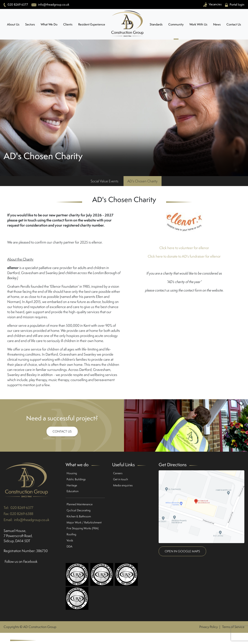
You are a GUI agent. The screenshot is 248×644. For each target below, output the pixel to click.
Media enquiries (123, 485)
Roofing (71, 534)
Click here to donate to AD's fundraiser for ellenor (184, 256)
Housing (72, 473)
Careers (118, 473)
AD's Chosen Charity (143, 181)
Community (176, 24)
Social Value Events (105, 181)
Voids (70, 540)
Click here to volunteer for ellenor (184, 248)
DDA (70, 546)
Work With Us (198, 24)
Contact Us (234, 24)
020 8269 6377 (22, 508)
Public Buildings (76, 479)
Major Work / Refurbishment (84, 522)
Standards (156, 24)
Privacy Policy (209, 627)
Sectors (30, 24)
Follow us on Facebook (21, 561)
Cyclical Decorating (78, 510)
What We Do (49, 24)
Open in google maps (182, 551)
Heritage (72, 485)
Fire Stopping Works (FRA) (83, 528)
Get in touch (120, 479)
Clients (68, 24)
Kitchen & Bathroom (79, 516)
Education (73, 491)
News (217, 24)
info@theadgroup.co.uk (32, 520)
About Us (13, 24)
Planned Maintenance (80, 504)
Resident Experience (92, 24)
